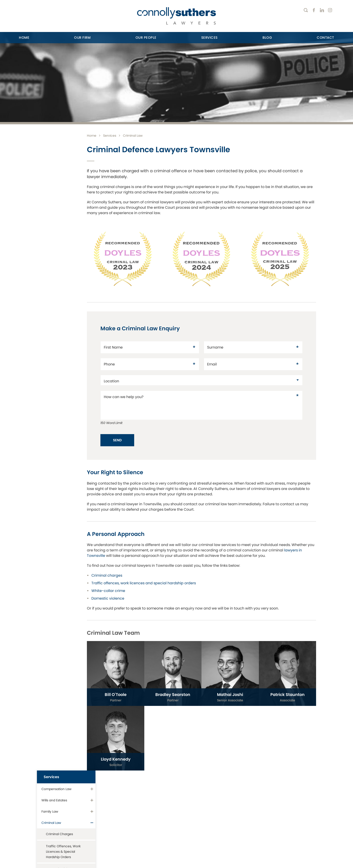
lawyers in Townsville (141, 549)
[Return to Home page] (176, 16)
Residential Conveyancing (53, 259)
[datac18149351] (211, 374)
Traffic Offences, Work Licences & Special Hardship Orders (63, 215)
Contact (325, 37)
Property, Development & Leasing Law (61, 276)
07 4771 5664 (39, 819)
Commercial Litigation (58, 306)
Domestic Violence (61, 232)
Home (24, 37)
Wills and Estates (54, 163)
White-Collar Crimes (62, 244)
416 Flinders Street (41, 802)
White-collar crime (128, 590)
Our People (146, 37)
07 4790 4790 (117, 819)
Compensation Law (56, 152)
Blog (267, 37)
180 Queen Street (118, 802)
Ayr (101, 792)
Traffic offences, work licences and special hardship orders (163, 582)
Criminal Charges (59, 197)
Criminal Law (51, 186)
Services (209, 37)
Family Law (50, 175)
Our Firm (82, 37)
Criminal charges (127, 575)
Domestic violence (128, 597)
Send (137, 434)
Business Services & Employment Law (57, 292)
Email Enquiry (286, 824)
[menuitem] (24, 38)
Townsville (30, 792)
